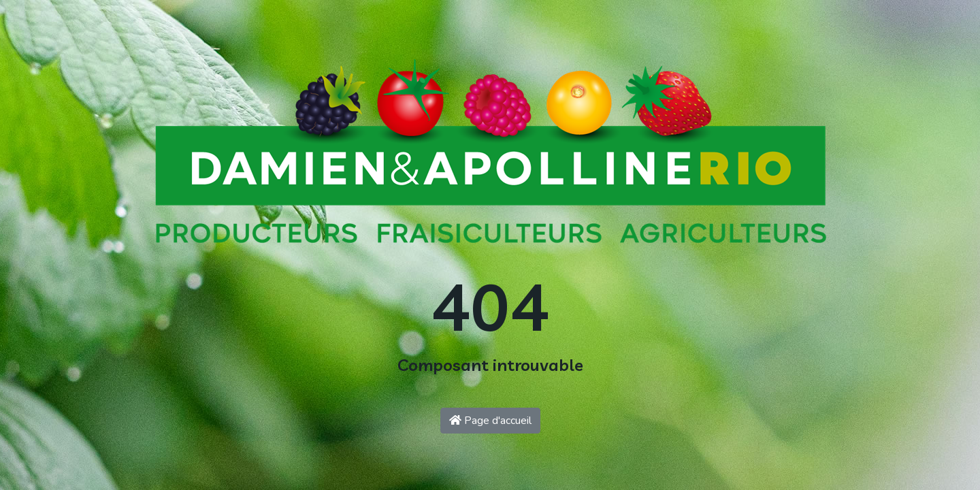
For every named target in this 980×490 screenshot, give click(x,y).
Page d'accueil (490, 421)
